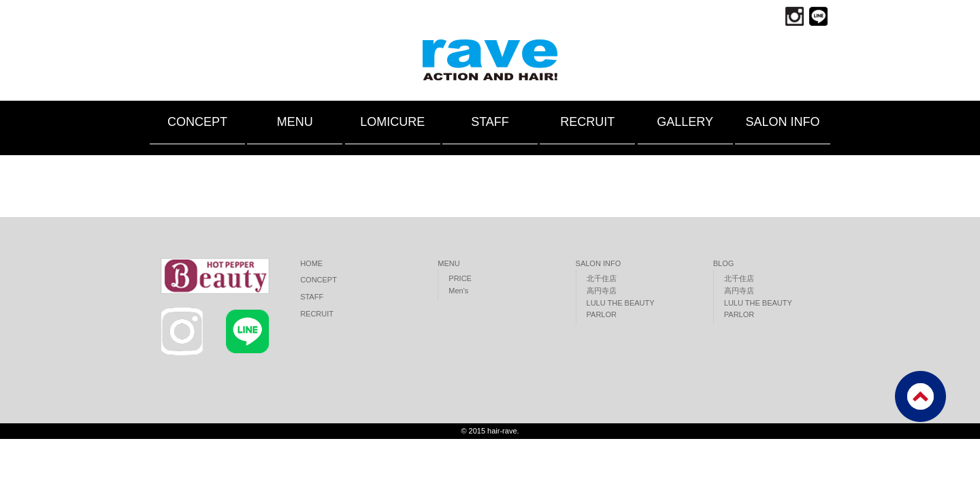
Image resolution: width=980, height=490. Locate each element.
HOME (311, 263)
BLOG (724, 263)
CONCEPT (197, 122)
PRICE (460, 278)
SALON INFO (782, 122)
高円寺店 (602, 291)
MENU (295, 122)
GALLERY (685, 122)
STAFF (490, 122)
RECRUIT (587, 122)
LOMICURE (392, 122)
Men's (458, 291)
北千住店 (602, 278)
